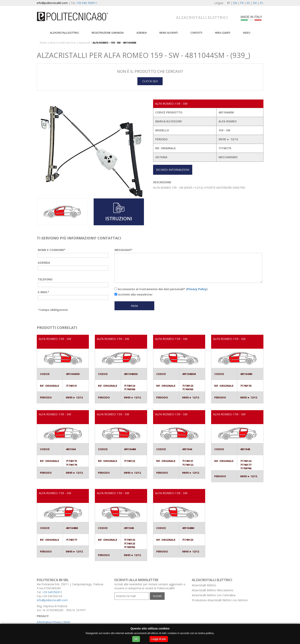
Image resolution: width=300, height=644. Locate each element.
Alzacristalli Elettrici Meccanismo (213, 590)
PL (262, 3)
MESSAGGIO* (123, 250)
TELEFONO (45, 279)
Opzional (84, 43)
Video (247, 33)
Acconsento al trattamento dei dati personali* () (161, 289)
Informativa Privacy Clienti (53, 622)
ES (248, 3)
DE (255, 3)
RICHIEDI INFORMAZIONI (173, 170)
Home (43, 43)
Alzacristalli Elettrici (204, 585)
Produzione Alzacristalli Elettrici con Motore (220, 600)
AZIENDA (44, 263)
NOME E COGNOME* (52, 250)
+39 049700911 (52, 592)
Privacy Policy (197, 289)
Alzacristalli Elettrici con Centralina (214, 595)
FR (242, 3)
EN (235, 3)
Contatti (196, 33)
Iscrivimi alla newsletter (133, 294)
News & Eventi (169, 33)
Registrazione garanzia (108, 33)
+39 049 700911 (87, 3)
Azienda (142, 33)
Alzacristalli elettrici (64, 33)
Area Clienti (223, 33)
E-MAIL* (43, 292)
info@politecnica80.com (52, 3)
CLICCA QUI (150, 81)
